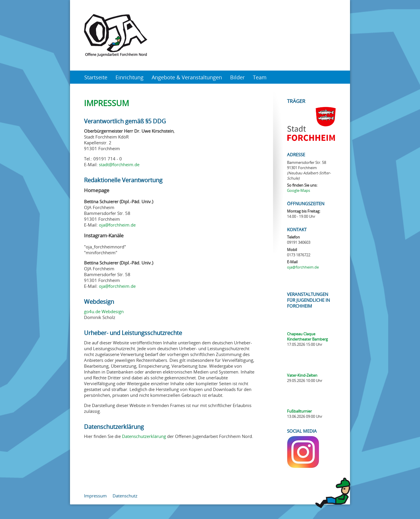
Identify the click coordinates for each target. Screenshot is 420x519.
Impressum (95, 496)
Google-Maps (299, 190)
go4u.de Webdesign (104, 311)
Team (260, 77)
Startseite (96, 77)
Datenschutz (125, 496)
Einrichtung (129, 77)
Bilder (237, 77)
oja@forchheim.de (117, 225)
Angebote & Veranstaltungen (187, 77)
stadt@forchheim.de (119, 164)
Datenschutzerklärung (144, 436)
